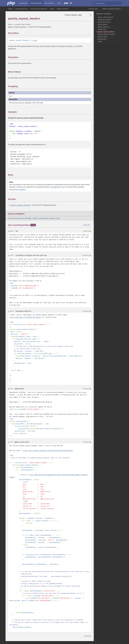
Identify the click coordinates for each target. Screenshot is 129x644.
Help (59, 3)
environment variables (17, 189)
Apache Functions (63, 9)
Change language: (71, 15)
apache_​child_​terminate (105, 17)
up (9, 231)
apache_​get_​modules (105, 20)
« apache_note (93, 9)
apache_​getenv (103, 25)
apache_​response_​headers (106, 34)
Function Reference (22, 9)
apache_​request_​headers (106, 32)
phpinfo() (56, 187)
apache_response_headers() (21, 205)
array (35, 40)
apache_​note (102, 29)
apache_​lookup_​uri (104, 27)
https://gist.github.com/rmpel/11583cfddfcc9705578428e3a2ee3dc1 (48, 451)
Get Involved (49, 3)
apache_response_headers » (112, 9)
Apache (52, 9)
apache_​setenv (103, 37)
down (13, 231)
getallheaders (102, 39)
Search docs (99, 3)
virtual (100, 41)
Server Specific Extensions (39, 9)
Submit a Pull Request (41, 218)
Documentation (36, 3)
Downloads (23, 3)
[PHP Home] (11, 3)
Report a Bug (55, 218)
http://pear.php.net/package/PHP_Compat (25, 317)
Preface (10, 9)
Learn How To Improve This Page (20, 218)
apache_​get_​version (104, 22)
